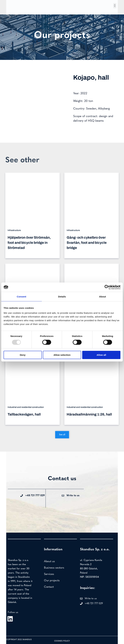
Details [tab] (62, 297)
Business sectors (54, 568)
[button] (115, 6)
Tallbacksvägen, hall (24, 414)
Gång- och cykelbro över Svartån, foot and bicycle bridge (87, 243)
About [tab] (103, 297)
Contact (49, 587)
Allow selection (62, 355)
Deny (23, 355)
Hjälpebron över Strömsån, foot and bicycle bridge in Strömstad (29, 243)
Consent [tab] (22, 297)
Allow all (101, 355)
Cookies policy (62, 641)
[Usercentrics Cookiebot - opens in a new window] (107, 287)
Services (49, 574)
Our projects (52, 581)
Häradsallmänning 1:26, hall (89, 414)
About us (49, 561)
